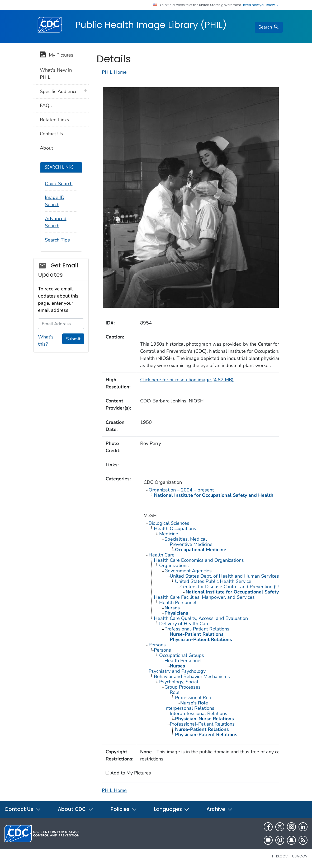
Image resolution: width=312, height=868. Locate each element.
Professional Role (194, 698)
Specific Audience (59, 91)
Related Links (55, 120)
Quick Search (59, 184)
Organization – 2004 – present (181, 490)
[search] (269, 27)
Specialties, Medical (186, 539)
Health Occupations (175, 528)
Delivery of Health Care (184, 624)
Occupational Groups (182, 655)
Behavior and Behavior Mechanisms (192, 676)
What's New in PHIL (56, 74)
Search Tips (57, 240)
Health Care (162, 555)
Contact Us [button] (23, 809)
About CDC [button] (76, 809)
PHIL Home (114, 72)
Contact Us (51, 134)
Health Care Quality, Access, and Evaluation (201, 618)
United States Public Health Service (213, 581)
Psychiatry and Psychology (177, 671)
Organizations (174, 565)
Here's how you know (260, 5)
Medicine (169, 534)
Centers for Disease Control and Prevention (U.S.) (233, 587)
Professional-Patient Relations (197, 629)
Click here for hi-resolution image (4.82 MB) (187, 380)
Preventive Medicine (191, 544)
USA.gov (300, 856)
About (46, 148)
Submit (73, 339)
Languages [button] (172, 809)
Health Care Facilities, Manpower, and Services (204, 597)
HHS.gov (280, 856)
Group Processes (183, 687)
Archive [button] (220, 809)
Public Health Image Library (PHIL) (151, 25)
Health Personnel (178, 602)
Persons (157, 645)
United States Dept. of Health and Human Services (224, 576)
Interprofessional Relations (198, 713)
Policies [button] (124, 809)
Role (175, 692)
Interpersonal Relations (189, 708)
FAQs (46, 105)
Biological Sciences (169, 523)
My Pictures (57, 55)
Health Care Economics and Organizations (199, 560)
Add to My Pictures (130, 773)
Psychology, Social (179, 682)
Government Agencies (188, 571)
